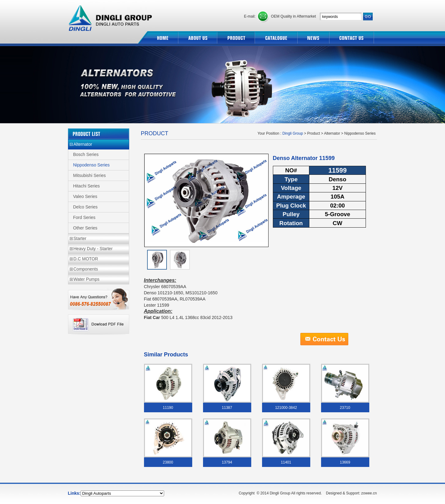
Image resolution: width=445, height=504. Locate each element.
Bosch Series (86, 154)
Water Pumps (87, 279)
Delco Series (85, 207)
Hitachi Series (87, 186)
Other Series (85, 228)
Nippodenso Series (91, 165)
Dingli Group (111, 16)
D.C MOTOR (86, 259)
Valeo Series (85, 196)
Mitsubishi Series (90, 175)
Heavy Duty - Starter (93, 249)
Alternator (83, 144)
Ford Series (84, 217)
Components (86, 269)
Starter (80, 238)
